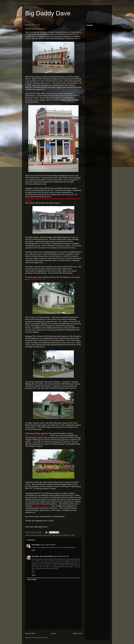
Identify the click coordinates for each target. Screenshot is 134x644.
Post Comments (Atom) (41, 638)
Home (54, 633)
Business (40, 535)
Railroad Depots (57, 535)
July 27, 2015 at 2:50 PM (48, 545)
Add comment (32, 579)
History (45, 535)
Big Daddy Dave (48, 13)
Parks (50, 535)
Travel (73, 535)
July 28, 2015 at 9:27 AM (61, 556)
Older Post (77, 633)
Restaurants (67, 535)
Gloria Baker (36, 545)
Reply (33, 550)
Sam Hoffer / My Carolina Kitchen (42, 556)
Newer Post (30, 633)
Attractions (33, 535)
